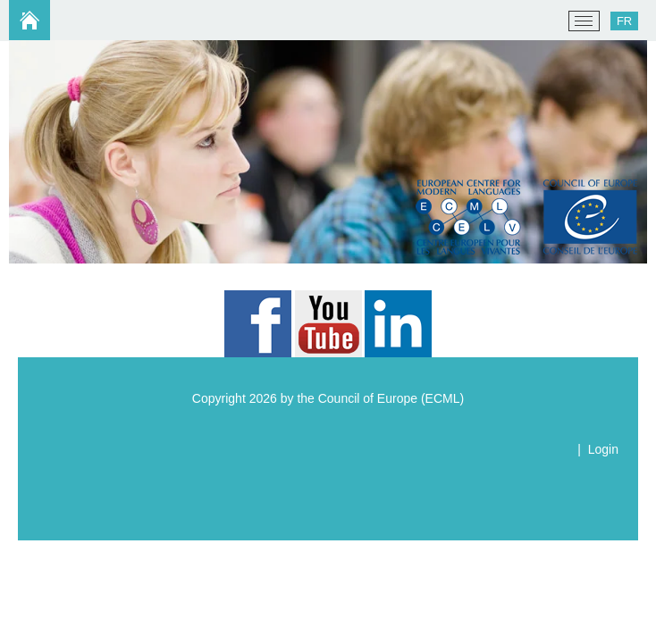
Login (603, 449)
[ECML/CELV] (36, 21)
